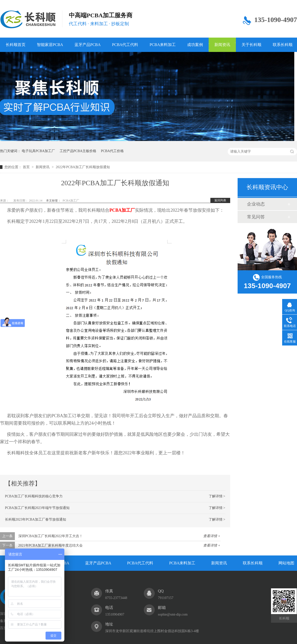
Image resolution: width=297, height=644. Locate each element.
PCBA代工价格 (112, 151)
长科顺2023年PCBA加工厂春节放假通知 (36, 519)
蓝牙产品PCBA (88, 45)
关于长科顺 (251, 45)
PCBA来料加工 (163, 45)
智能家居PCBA (50, 45)
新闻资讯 (222, 45)
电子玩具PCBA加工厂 (38, 151)
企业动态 (256, 204)
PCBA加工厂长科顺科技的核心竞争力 (34, 496)
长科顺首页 (16, 45)
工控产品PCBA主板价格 (78, 151)
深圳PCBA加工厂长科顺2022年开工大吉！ (51, 536)
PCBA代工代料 (125, 45)
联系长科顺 (253, 563)
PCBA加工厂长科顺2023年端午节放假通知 (37, 508)
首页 (27, 167)
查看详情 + (212, 536)
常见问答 (256, 217)
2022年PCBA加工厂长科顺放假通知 (83, 167)
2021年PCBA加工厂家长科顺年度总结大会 (51, 545)
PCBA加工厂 (71, 201)
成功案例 (195, 45)
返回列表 (220, 200)
